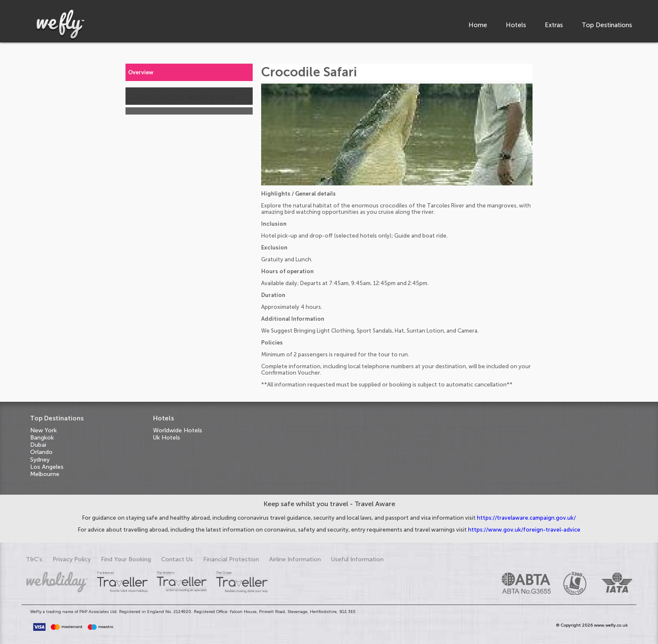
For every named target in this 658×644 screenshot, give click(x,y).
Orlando (41, 452)
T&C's (34, 559)
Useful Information (357, 559)
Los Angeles (47, 467)
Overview (141, 72)
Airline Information (295, 559)
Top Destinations (607, 25)
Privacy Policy (72, 559)
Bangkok (42, 438)
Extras (554, 25)
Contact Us (177, 559)
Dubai (38, 445)
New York (43, 430)
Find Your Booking (126, 559)
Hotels (516, 25)
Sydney (40, 460)
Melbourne (45, 474)
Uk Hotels (167, 438)
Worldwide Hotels (178, 430)
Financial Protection (231, 559)
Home (478, 25)
